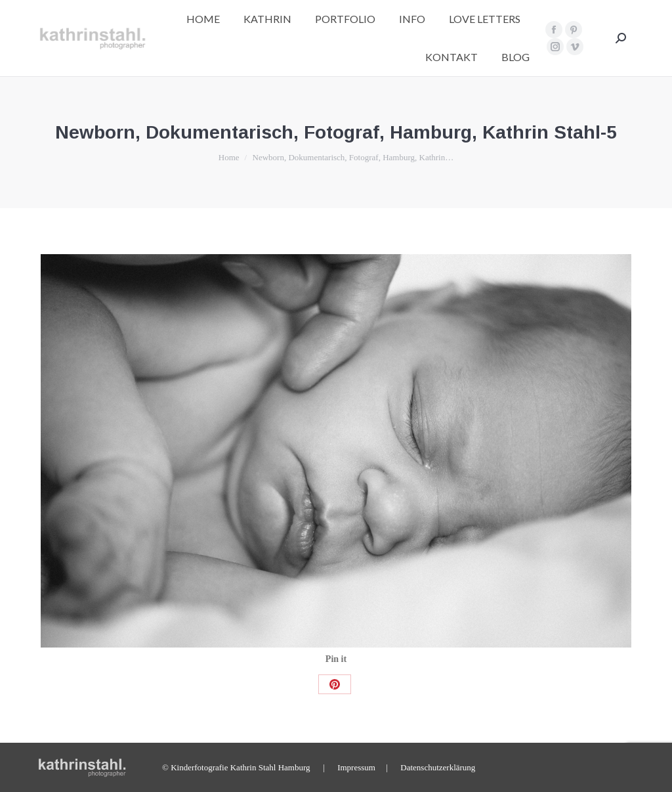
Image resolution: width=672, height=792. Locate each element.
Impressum (356, 767)
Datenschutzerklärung (438, 767)
